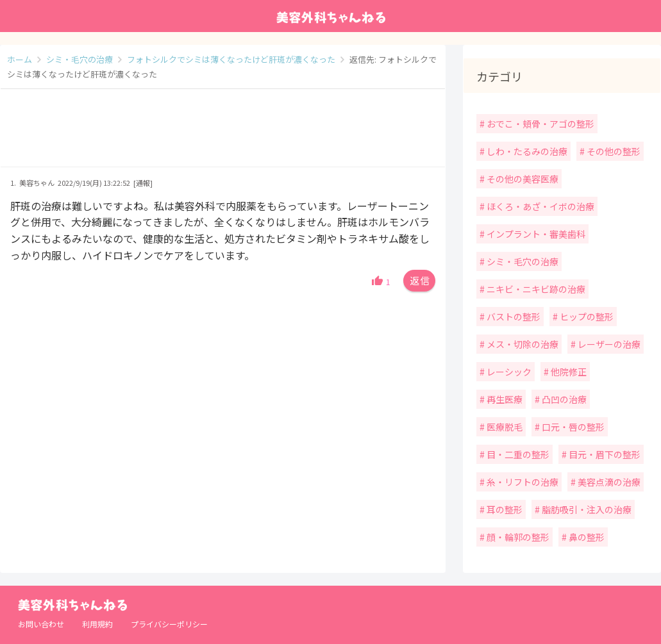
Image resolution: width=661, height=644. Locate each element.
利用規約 (97, 624)
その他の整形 (613, 151)
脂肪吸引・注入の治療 (586, 509)
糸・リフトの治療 (522, 482)
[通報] (143, 183)
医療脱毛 (504, 427)
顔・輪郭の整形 (517, 537)
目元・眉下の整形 (604, 454)
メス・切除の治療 (522, 344)
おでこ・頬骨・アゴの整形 (540, 124)
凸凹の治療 (563, 399)
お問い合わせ (41, 624)
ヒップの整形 (586, 317)
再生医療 (504, 399)
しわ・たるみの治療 (526, 151)
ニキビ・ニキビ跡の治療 (535, 289)
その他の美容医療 (522, 179)
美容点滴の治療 (608, 482)
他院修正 (568, 372)
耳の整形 (504, 509)
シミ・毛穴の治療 (522, 261)
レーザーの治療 (608, 344)
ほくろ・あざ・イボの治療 (540, 206)
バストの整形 (513, 317)
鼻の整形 (586, 537)
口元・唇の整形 (572, 427)
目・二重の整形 (517, 454)
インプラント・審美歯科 (535, 234)
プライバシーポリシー (169, 624)
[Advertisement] (223, 134)
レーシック (508, 372)
